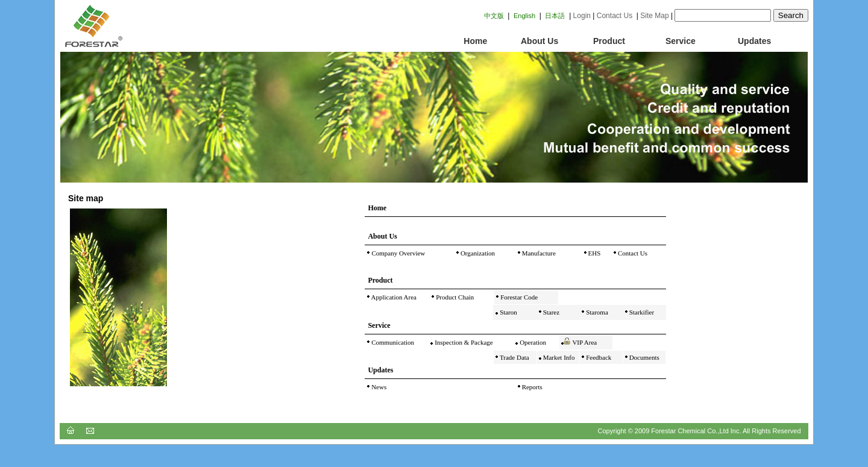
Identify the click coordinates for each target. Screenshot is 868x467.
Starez (550, 312)
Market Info (558, 357)
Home (468, 41)
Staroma (596, 312)
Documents (643, 357)
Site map (86, 198)
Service (681, 41)
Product (609, 41)
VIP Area (584, 342)
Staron (507, 312)
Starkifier (641, 312)
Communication (392, 342)
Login (582, 16)
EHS (594, 253)
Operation (532, 342)
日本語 (555, 16)
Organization (477, 253)
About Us (539, 41)
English (524, 16)
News (378, 387)
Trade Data (514, 357)
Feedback (598, 357)
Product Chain (454, 297)
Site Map (654, 16)
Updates (754, 41)
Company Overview (398, 253)
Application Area (393, 297)
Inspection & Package (463, 342)
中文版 (494, 16)
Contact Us (615, 16)
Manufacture (538, 253)
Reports (531, 387)
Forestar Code (518, 297)
